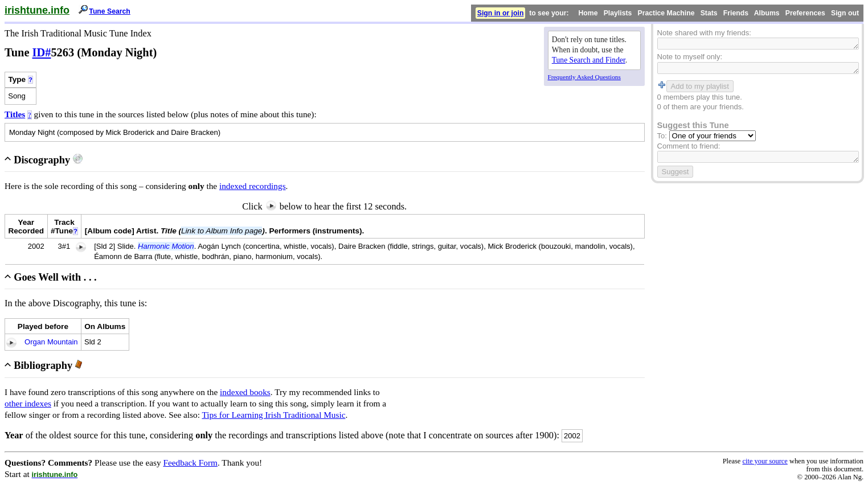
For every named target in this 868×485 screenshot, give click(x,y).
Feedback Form (190, 463)
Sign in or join (501, 13)
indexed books (245, 392)
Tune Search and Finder (589, 60)
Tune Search (110, 11)
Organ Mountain (51, 342)
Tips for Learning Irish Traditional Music (273, 415)
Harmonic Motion (166, 246)
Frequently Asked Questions (584, 77)
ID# (42, 52)
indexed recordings (253, 186)
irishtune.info (37, 10)
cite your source (765, 461)
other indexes (28, 403)
